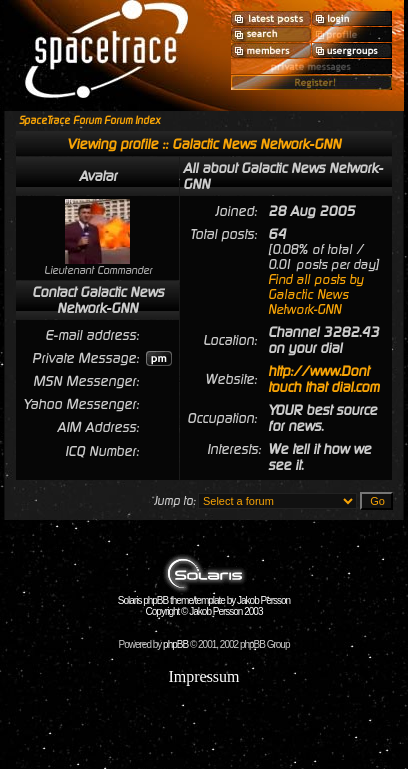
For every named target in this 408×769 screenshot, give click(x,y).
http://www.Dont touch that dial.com (323, 379)
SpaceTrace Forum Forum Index (89, 120)
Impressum (203, 676)
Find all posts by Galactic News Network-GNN (315, 294)
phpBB (175, 644)
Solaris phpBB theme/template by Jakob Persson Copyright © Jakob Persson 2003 (204, 601)
